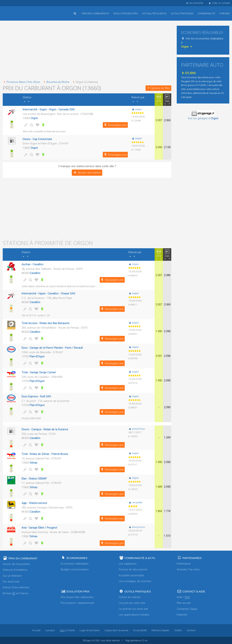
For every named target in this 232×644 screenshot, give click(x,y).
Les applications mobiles (134, 614)
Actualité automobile (131, 575)
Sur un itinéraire (12, 575)
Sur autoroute (11, 581)
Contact (191, 630)
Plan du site (184, 603)
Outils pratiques (182, 13)
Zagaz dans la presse (116, 630)
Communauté (206, 13)
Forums (225, 13)
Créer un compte (219, 3)
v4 (93, 640)
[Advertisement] (87, 51)
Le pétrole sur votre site (133, 608)
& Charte (67, 630)
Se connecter (194, 3)
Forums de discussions (133, 569)
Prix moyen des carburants (77, 597)
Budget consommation (75, 569)
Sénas (33, 462)
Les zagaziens (128, 563)
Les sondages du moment (135, 581)
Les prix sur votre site (132, 603)
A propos (50, 630)
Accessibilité (140, 630)
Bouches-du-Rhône (57, 82)
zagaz (137, 109)
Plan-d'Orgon (37, 356)
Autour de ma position (16, 564)
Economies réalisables (75, 563)
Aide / (183, 597)
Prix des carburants (95, 13)
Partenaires (184, 563)
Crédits (178, 630)
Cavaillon (35, 273)
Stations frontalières (15, 569)
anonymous (137, 428)
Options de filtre (158, 88)
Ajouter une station (87, 172)
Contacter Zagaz (187, 608)
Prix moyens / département (77, 603)
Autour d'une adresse (16, 587)
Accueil (14, 11)
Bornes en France (15, 593)
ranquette (135, 502)
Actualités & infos (154, 13)
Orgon (34, 118)
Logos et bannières (90, 630)
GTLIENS (188, 73)
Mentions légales (160, 630)
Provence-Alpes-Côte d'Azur (22, 82)
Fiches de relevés (130, 597)
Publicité (182, 614)
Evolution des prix (126, 13)
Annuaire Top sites (188, 569)
